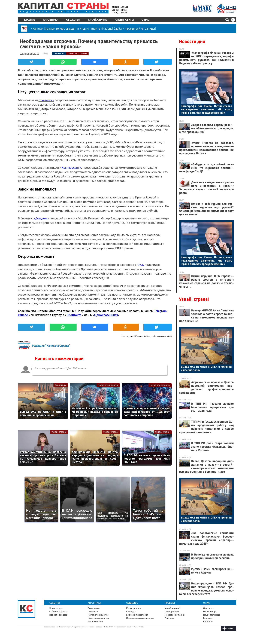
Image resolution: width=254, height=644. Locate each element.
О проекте (208, 608)
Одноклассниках (106, 314)
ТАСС (140, 264)
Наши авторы (210, 611)
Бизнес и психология (137, 615)
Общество (73, 20)
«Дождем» (41, 218)
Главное (30, 20)
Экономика (61, 384)
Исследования (95, 622)
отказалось (46, 99)
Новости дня (192, 42)
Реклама (208, 618)
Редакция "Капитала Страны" (51, 345)
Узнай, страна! (98, 20)
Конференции (134, 608)
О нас (145, 20)
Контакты (208, 622)
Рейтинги (170, 618)
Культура (131, 611)
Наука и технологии (108, 384)
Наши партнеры (211, 615)
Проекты (170, 603)
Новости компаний (175, 615)
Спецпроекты (125, 20)
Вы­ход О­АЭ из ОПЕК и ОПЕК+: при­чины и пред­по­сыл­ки (206, 368)
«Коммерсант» (70, 167)
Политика (93, 611)
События (55, 603)
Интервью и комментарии (140, 618)
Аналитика (51, 20)
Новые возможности (99, 618)
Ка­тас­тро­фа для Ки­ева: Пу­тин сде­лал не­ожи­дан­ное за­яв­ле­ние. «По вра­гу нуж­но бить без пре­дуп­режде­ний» (206, 109)
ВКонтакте (74, 314)
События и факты (58, 611)
